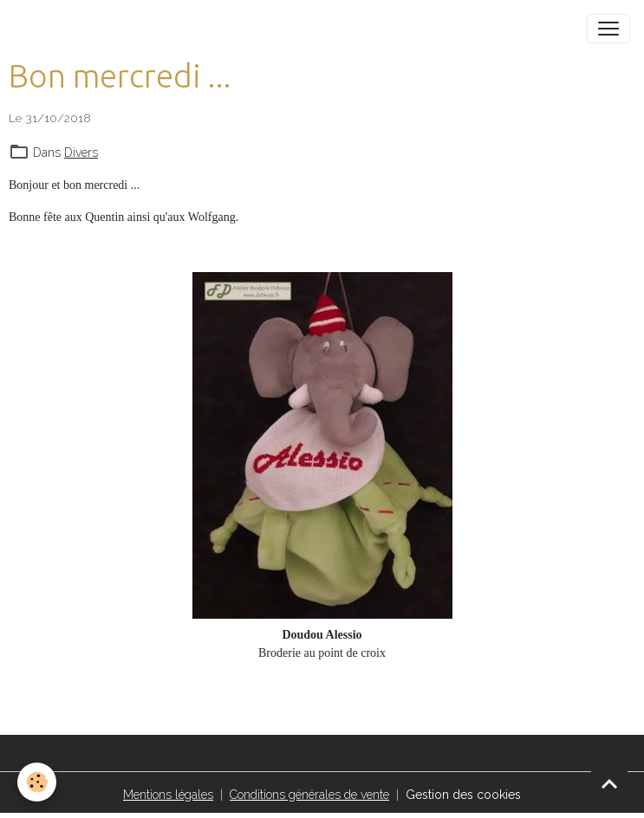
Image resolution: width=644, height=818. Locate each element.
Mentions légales (168, 795)
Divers (81, 153)
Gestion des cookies (463, 795)
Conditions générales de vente (309, 795)
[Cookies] (37, 782)
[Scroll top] (609, 783)
